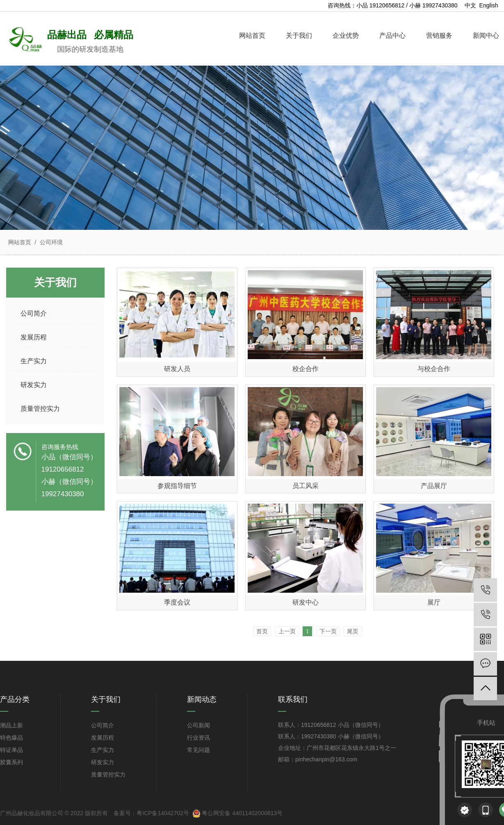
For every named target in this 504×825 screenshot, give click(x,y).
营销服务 (439, 36)
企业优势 (346, 36)
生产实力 (103, 750)
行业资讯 (198, 738)
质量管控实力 (108, 775)
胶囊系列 (11, 762)
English (489, 5)
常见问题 (198, 750)
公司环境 (50, 242)
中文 (470, 5)
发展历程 (103, 738)
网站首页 (252, 36)
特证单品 (11, 750)
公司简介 (103, 725)
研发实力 (103, 762)
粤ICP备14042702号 (163, 813)
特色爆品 (11, 738)
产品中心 (392, 36)
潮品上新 (11, 725)
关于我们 (299, 36)
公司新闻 (198, 725)
